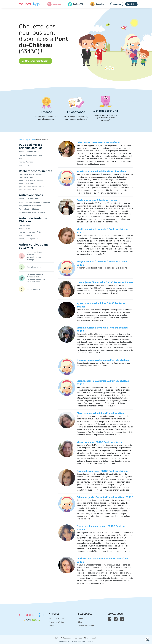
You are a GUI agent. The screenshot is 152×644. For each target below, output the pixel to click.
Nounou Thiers (25, 165)
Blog (80, 622)
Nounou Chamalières (27, 162)
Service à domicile (34, 257)
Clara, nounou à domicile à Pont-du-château (101, 413)
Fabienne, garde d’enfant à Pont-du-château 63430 (105, 497)
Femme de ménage (34, 252)
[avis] (32, 620)
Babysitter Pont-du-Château (30, 206)
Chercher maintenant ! (35, 61)
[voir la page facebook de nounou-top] (116, 619)
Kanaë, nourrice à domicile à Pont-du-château (102, 171)
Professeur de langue (35, 277)
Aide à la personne (34, 267)
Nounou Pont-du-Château (29, 199)
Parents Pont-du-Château (29, 209)
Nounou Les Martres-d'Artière (31, 232)
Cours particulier (33, 282)
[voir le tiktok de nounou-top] (110, 619)
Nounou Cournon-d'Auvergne (31, 155)
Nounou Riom (24, 158)
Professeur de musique (36, 279)
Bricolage (30, 260)
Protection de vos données (71, 638)
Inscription (131, 4)
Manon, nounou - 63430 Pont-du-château (100, 442)
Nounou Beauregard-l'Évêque (31, 239)
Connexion (117, 4)
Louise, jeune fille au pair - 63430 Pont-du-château (105, 282)
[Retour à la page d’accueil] (29, 4)
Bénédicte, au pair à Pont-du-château (97, 200)
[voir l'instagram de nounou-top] (122, 619)
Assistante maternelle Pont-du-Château (34, 202)
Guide (80, 618)
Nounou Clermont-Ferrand (29, 152)
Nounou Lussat (25, 225)
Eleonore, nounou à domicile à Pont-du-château (103, 360)
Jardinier (30, 255)
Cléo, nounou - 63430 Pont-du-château (98, 142)
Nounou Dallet (24, 228)
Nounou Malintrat (26, 235)
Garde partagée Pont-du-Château (32, 212)
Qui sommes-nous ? (56, 618)
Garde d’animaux (33, 289)
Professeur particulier (35, 274)
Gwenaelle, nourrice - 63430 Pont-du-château (102, 471)
